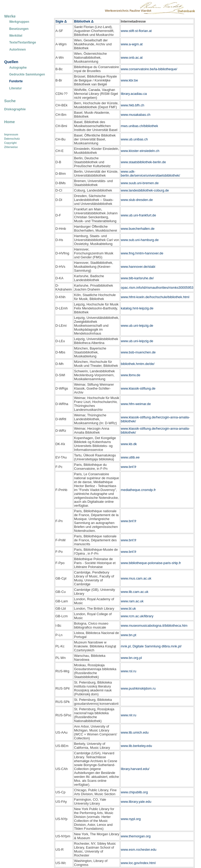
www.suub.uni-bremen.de (140, 183)
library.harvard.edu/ (135, 769)
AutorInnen (17, 50)
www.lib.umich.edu (135, 732)
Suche (10, 101)
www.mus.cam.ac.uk (136, 578)
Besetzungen (19, 29)
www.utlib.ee (130, 457)
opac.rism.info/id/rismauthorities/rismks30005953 (157, 288)
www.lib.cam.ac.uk (135, 592)
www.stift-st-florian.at (136, 31)
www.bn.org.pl (131, 658)
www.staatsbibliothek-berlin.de (143, 162)
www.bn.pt (129, 635)
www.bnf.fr (129, 467)
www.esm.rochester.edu (139, 850)
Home (10, 122)
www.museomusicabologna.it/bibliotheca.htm (154, 626)
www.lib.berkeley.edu (136, 746)
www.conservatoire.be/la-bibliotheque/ (149, 69)
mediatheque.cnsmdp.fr (138, 490)
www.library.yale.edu (136, 802)
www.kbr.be (129, 80)
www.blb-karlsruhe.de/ (137, 278)
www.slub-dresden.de (137, 200)
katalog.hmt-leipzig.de (137, 308)
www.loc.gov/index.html (138, 863)
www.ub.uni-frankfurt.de (138, 215)
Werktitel (16, 36)
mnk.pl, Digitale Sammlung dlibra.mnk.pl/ (151, 646)
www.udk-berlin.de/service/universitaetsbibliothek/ (150, 173)
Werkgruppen (19, 22)
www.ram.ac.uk (132, 601)
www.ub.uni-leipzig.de (137, 326)
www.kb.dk (129, 444)
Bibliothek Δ (84, 21)
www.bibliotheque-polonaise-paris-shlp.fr (151, 563)
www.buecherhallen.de (138, 229)
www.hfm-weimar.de (136, 404)
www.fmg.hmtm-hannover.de (142, 253)
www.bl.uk (129, 608)
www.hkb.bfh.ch (133, 105)
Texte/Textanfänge (23, 42)
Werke (10, 16)
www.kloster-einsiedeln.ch (140, 151)
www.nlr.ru (129, 715)
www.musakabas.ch (136, 115)
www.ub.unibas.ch (134, 139)
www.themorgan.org (136, 836)
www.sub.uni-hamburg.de (140, 240)
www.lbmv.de (131, 375)
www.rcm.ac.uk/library (137, 616)
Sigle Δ (61, 21)
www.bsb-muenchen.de (138, 352)
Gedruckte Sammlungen (27, 74)
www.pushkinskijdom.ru (138, 688)
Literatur (15, 88)
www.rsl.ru (129, 671)
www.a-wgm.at (132, 44)
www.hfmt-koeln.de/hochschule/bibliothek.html (155, 297)
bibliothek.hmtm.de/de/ (138, 364)
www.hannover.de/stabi (138, 267)
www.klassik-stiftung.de (138, 388)
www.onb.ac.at (132, 58)
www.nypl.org (131, 819)
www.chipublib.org (134, 792)
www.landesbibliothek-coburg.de (145, 190)
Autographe (18, 68)
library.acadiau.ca (134, 94)
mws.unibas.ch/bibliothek (139, 126)
